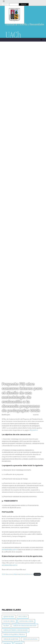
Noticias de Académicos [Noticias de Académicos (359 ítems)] (11, 639)
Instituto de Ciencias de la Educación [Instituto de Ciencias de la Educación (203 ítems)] (25, 626)
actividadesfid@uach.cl (10, 550)
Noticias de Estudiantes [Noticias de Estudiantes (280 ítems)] (30, 639)
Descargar (37, 574)
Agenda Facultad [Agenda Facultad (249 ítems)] (9, 617)
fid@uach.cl (34, 430)
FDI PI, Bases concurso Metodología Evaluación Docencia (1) (17, 574)
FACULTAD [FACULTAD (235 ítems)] (6, 626)
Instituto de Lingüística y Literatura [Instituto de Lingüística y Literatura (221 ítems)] (14, 635)
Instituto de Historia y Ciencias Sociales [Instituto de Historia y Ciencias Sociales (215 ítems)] (16, 630)
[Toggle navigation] (4, 1)
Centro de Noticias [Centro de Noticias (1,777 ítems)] (9, 621)
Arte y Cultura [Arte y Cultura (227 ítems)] (23, 617)
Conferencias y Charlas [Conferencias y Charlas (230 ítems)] (26, 621)
